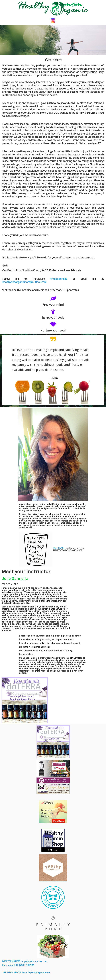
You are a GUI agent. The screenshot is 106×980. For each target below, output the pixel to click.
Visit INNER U (60, 548)
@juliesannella (61, 279)
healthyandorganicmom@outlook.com (24, 282)
